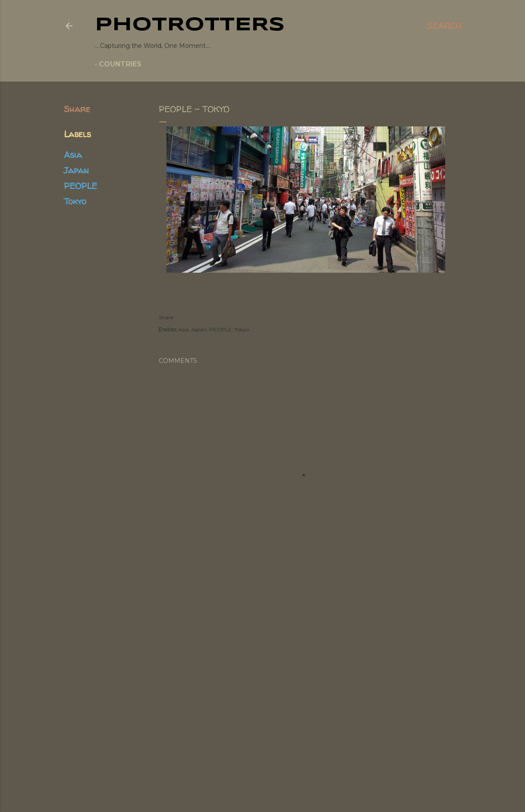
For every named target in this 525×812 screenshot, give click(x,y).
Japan (76, 170)
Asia (73, 155)
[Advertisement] (263, 648)
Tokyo (75, 201)
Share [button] (77, 109)
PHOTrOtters (190, 25)
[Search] (444, 26)
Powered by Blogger (263, 757)
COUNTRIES (120, 64)
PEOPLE (80, 186)
